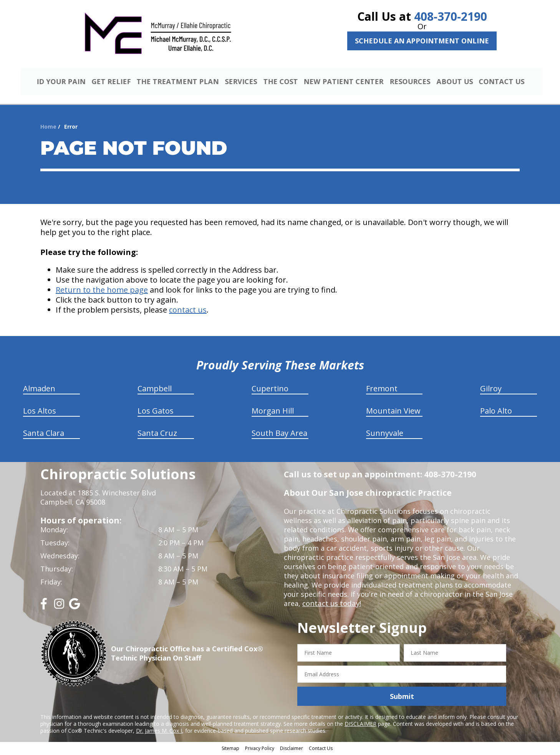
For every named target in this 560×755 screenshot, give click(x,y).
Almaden (39, 390)
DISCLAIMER (360, 725)
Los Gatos (156, 412)
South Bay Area (279, 434)
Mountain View (393, 412)
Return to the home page (102, 291)
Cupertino (270, 390)
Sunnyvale (385, 434)
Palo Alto (496, 412)
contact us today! (331, 604)
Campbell (155, 390)
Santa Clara (44, 434)
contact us (188, 311)
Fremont (382, 390)
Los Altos (40, 412)
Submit (402, 697)
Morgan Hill (273, 412)
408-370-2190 (451, 16)
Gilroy (491, 390)
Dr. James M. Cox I (159, 732)
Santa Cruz (157, 434)
